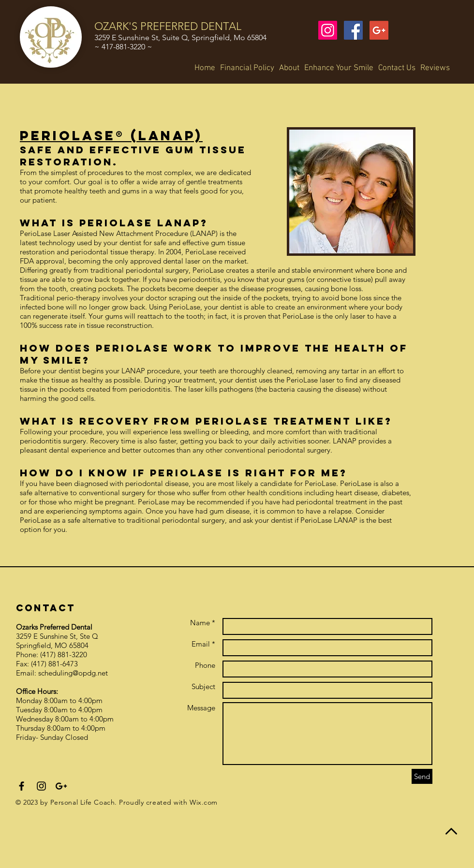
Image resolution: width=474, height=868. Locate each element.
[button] (289, 68)
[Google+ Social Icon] (379, 30)
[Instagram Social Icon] (328, 30)
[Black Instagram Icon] (41, 786)
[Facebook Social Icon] (353, 30)
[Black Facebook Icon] (22, 786)
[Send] (422, 776)
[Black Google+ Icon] (61, 786)
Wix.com (204, 802)
